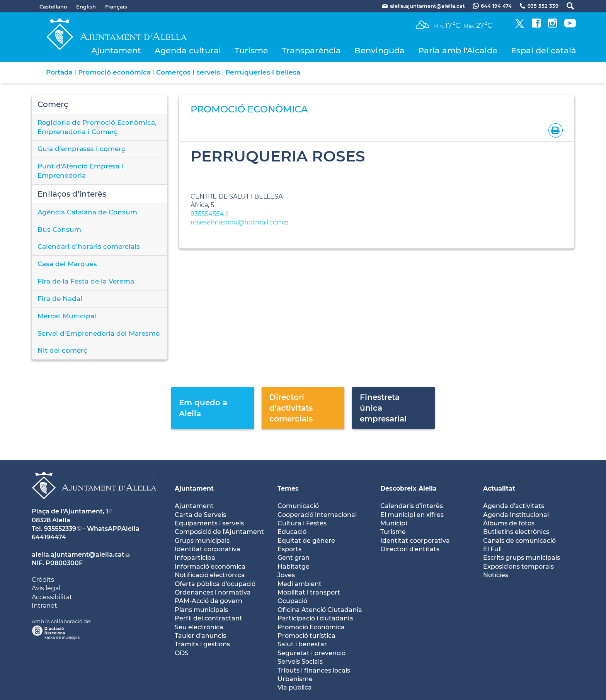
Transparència (311, 50)
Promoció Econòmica (311, 627)
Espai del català (544, 50)
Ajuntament (116, 50)
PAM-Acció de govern (209, 601)
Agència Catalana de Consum (87, 212)
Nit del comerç (62, 350)
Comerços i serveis (188, 72)
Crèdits (43, 580)
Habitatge (294, 567)
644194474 (49, 537)
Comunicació (298, 506)
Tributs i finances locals (314, 670)
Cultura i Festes (302, 523)
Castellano (53, 7)
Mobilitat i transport (309, 592)
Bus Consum (59, 229)
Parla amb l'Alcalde (458, 50)
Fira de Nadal (60, 299)
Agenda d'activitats (514, 506)
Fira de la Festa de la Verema (86, 281)
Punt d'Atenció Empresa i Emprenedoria (80, 171)
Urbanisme (295, 679)
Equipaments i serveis (209, 523)
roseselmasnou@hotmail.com (237, 222)
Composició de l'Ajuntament (219, 532)
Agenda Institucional (516, 515)
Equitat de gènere (306, 541)
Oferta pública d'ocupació (215, 584)
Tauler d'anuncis (200, 636)
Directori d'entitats (410, 549)
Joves (286, 575)
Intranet (44, 606)
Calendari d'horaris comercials (89, 246)
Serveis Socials (300, 662)
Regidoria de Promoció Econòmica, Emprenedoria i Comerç (97, 127)
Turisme (251, 50)
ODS (182, 653)
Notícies (496, 575)
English (86, 7)
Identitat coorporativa (415, 541)
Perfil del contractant (209, 618)
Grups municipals (202, 541)
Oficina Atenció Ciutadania (320, 610)
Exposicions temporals (518, 567)
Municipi (394, 523)
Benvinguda (380, 50)
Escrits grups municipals (522, 558)
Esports (289, 549)
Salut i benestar (302, 644)
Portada (59, 72)
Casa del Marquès (67, 264)
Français (116, 7)
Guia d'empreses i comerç (81, 149)
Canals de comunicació (519, 541)
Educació (292, 532)
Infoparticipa (195, 558)
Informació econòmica (210, 567)
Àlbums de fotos (509, 523)
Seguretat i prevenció (312, 653)
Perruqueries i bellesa (263, 72)
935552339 (60, 529)
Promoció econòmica (114, 72)
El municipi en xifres (412, 515)
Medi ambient (300, 584)
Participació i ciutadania (315, 618)
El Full (492, 549)
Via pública (295, 687)
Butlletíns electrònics (516, 532)
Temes (288, 488)
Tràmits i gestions (202, 644)
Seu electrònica (199, 627)
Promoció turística (306, 636)
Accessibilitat (52, 597)
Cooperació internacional (317, 515)
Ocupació (292, 601)
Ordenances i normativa (213, 592)
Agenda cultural (188, 50)
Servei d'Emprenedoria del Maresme (99, 333)
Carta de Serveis (200, 515)
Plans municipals (201, 610)
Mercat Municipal (67, 316)
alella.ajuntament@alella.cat (78, 555)
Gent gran (294, 558)
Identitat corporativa (208, 549)
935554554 (207, 214)
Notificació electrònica (210, 575)
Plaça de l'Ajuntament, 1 (70, 511)
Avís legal (46, 588)
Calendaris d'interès (412, 506)
